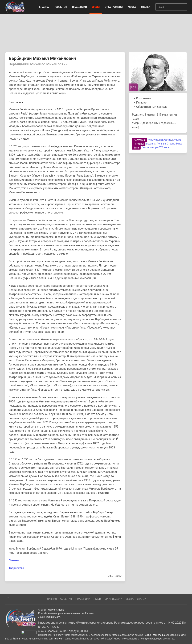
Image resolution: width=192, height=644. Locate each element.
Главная (45, 7)
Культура (153, 140)
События (61, 7)
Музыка (177, 140)
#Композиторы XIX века (155, 147)
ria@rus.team (53, 632)
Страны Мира (175, 144)
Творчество (16, 568)
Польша (161, 144)
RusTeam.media (56, 625)
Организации (114, 7)
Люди (96, 7)
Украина (151, 144)
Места (132, 7)
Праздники (79, 7)
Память (14, 560)
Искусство (165, 140)
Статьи (146, 7)
